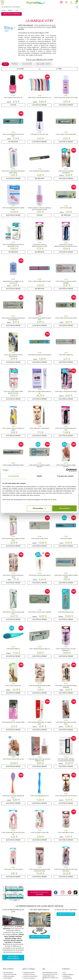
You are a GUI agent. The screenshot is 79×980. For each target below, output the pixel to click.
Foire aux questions (29, 978)
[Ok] (77, 7)
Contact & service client (30, 976)
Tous (5, 64)
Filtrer (20, 69)
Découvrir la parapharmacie (13, 958)
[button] (71, 3)
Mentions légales (68, 974)
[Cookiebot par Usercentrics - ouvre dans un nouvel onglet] (68, 470)
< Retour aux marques (11, 14)
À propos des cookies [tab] (65, 476)
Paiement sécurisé (29, 973)
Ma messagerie (8, 973)
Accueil (3, 10)
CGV (64, 973)
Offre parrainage (9, 976)
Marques (10, 10)
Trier (59, 69)
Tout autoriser (64, 508)
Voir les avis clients (66, 914)
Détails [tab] (39, 476)
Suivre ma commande (10, 974)
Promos (15, 64)
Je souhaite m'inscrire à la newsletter (40, 893)
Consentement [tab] (14, 476)
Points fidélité (8, 978)
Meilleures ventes (43, 64)
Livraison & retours (29, 974)
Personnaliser (39, 508)
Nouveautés (27, 64)
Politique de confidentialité (67, 977)
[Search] (38, 7)
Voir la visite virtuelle (40, 937)
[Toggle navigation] (2, 3)
